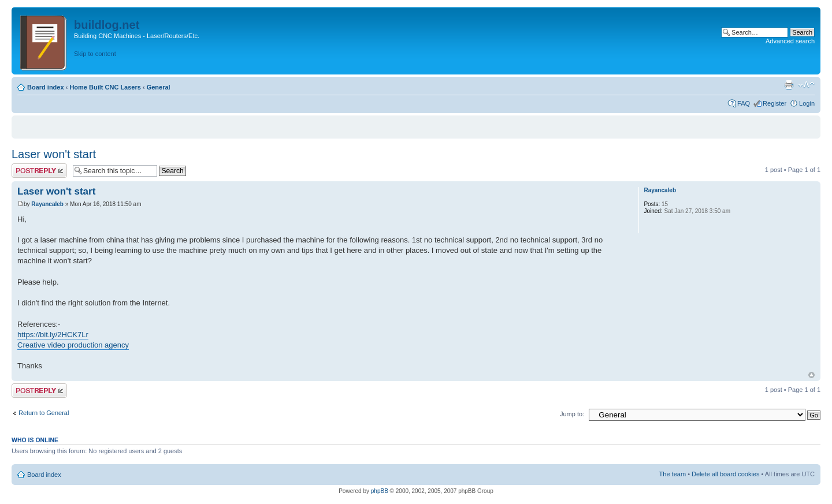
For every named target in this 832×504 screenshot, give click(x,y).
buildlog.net (107, 25)
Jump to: (572, 414)
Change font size (806, 85)
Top (811, 375)
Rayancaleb (47, 204)
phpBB (380, 491)
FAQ (744, 103)
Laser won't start (54, 154)
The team (673, 474)
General (159, 87)
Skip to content (95, 54)
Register (775, 103)
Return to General (44, 413)
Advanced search (790, 41)
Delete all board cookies (725, 474)
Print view (789, 85)
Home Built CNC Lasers (105, 87)
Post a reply (39, 171)
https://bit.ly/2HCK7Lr (53, 335)
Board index (46, 87)
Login (807, 103)
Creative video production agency (73, 345)
